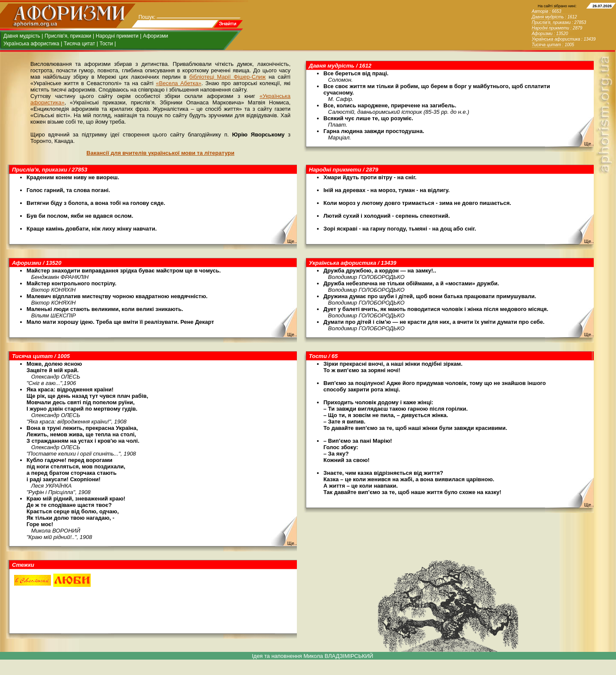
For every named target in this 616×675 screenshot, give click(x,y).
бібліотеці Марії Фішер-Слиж (228, 77)
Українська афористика (31, 44)
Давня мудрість (22, 36)
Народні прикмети (117, 36)
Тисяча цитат (79, 44)
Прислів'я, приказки (68, 36)
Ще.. (589, 144)
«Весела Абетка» (178, 83)
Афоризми (155, 36)
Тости (106, 44)
